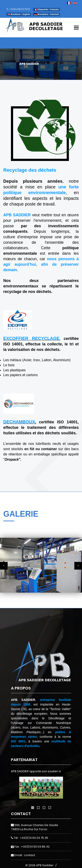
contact (30, 855)
